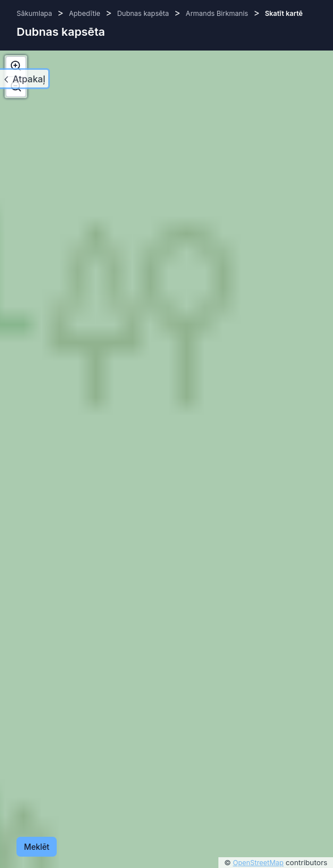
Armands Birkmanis (217, 13)
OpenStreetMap (258, 863)
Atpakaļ (29, 79)
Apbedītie (84, 13)
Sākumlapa (34, 13)
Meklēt (37, 847)
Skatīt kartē (284, 13)
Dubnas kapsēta (143, 13)
